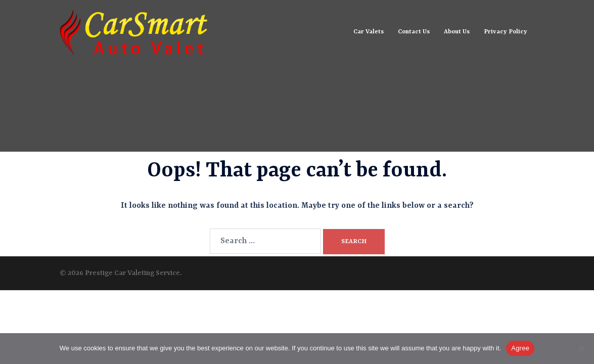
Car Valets (369, 32)
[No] (581, 348)
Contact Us (414, 32)
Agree (520, 348)
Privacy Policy (506, 32)
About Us (457, 32)
